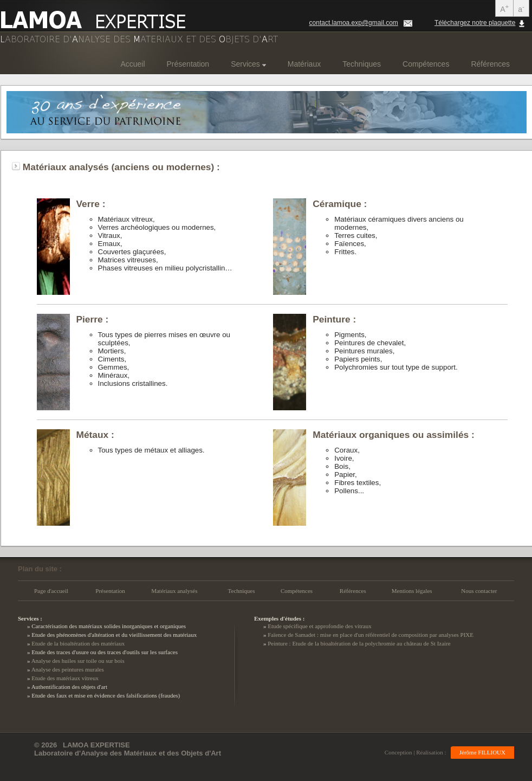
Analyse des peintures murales (68, 669)
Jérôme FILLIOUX (482, 752)
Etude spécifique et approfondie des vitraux (320, 626)
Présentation (188, 64)
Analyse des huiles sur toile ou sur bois (78, 661)
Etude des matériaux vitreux (65, 678)
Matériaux (304, 64)
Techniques (362, 64)
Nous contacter (479, 591)
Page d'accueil (51, 591)
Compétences (426, 64)
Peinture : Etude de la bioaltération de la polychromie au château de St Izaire (359, 643)
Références (490, 64)
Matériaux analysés (174, 591)
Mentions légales (412, 591)
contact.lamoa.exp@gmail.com (354, 23)
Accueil (132, 64)
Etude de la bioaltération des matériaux (78, 643)
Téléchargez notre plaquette (475, 23)
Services (248, 64)
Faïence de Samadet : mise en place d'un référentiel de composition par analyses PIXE (371, 635)
